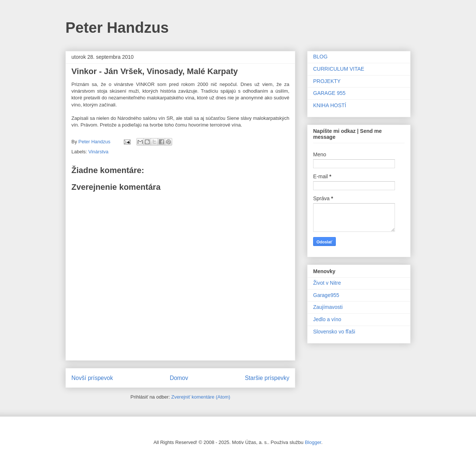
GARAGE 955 (329, 93)
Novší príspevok (92, 378)
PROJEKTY (327, 81)
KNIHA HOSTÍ (330, 105)
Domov (179, 378)
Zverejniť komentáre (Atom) (201, 397)
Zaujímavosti (328, 307)
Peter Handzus (117, 28)
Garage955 (326, 295)
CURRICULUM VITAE (339, 69)
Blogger (313, 442)
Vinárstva (99, 152)
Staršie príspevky (267, 378)
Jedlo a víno (327, 319)
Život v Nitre (327, 283)
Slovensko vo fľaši (334, 332)
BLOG (320, 57)
